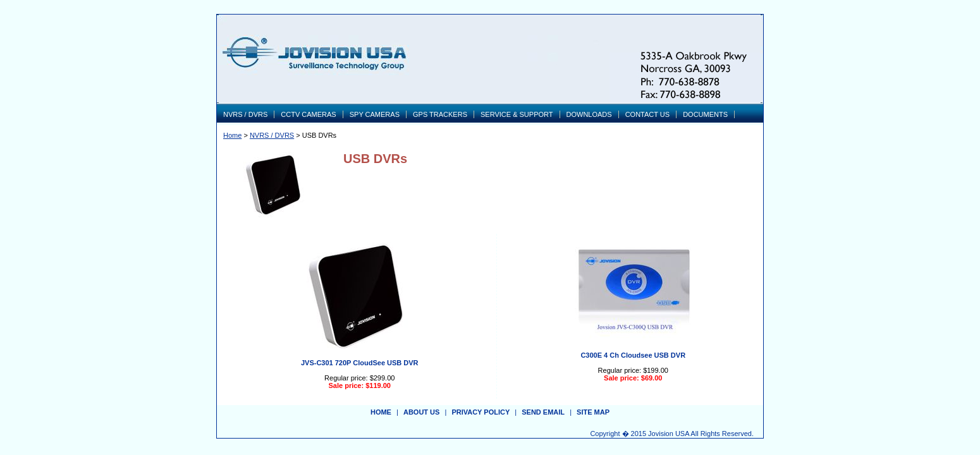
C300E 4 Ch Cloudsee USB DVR (633, 355)
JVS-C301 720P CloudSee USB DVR (360, 363)
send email (543, 412)
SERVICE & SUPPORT (517, 114)
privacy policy (481, 412)
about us (421, 412)
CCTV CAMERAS (308, 114)
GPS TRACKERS (440, 114)
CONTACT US (648, 114)
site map (593, 412)
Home (232, 135)
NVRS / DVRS (245, 114)
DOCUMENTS (705, 114)
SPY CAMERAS (375, 114)
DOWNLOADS (589, 114)
